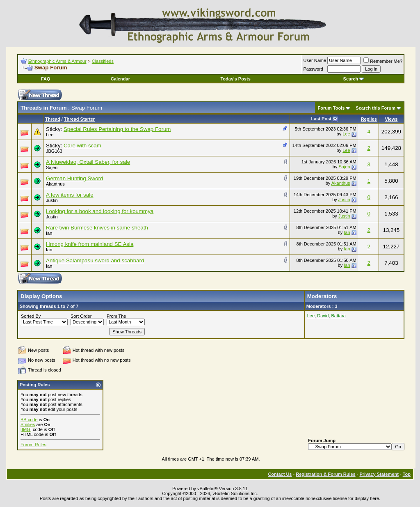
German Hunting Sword (74, 178)
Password (313, 69)
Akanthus (55, 184)
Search (354, 79)
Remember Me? (383, 61)
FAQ (46, 79)
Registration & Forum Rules (325, 474)
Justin (52, 200)
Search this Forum (375, 108)
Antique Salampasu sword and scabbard (95, 260)
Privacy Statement (379, 474)
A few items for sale (70, 195)
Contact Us (280, 474)
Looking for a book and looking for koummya (100, 211)
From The (116, 316)
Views (391, 119)
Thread (53, 119)
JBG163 (54, 151)
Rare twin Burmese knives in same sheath (97, 228)
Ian (49, 233)
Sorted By (31, 316)
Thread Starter (79, 119)
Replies (369, 119)
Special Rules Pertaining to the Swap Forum (117, 129)
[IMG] (26, 429)
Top (407, 474)
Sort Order (81, 316)
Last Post (321, 119)
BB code (29, 420)
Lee (50, 135)
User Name (315, 60)
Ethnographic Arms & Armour (57, 61)
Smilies (28, 424)
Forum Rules (33, 445)
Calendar (120, 79)
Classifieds (103, 61)
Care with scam (82, 146)
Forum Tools (331, 108)
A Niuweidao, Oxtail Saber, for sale (88, 162)
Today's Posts (235, 79)
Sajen (52, 167)
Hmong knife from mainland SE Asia (90, 244)
